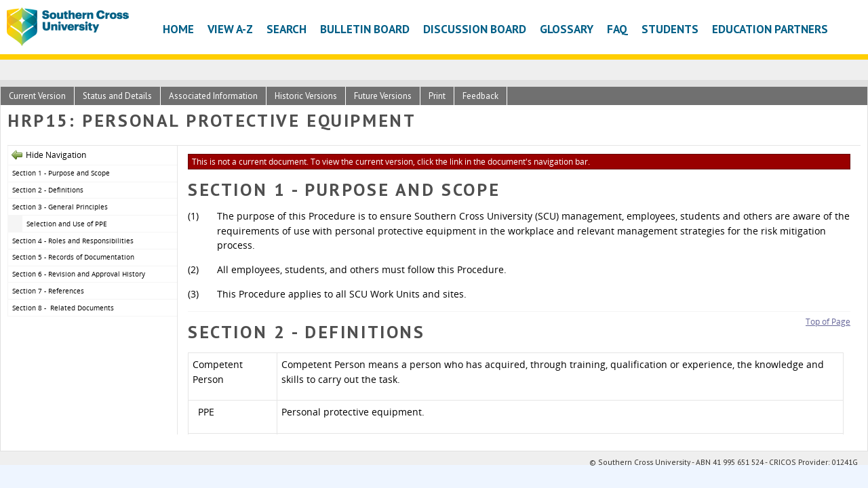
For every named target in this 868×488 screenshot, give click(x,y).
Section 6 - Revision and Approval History (79, 274)
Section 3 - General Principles (60, 207)
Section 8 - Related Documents (63, 308)
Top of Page (828, 322)
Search (287, 29)
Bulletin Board (365, 29)
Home (178, 29)
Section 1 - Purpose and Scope (61, 173)
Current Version (37, 96)
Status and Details (117, 96)
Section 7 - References (48, 291)
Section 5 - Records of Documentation (75, 257)
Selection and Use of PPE (68, 224)
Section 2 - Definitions (49, 190)
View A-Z (230, 29)
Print (437, 96)
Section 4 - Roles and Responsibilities (74, 241)
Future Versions (383, 96)
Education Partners (770, 29)
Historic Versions (306, 96)
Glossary (567, 29)
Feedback (480, 96)
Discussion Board (475, 29)
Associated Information (213, 96)
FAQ (617, 29)
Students (670, 29)
